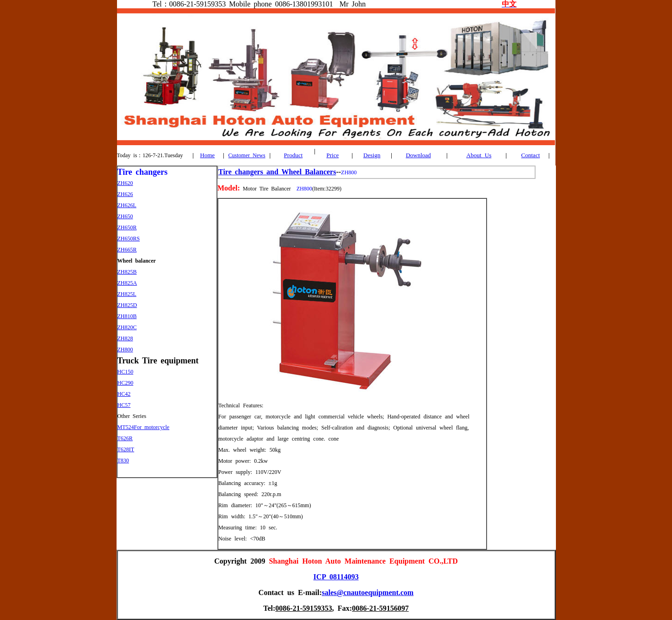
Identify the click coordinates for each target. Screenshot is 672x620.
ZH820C (127, 327)
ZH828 (125, 338)
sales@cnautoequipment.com (368, 592)
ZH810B (127, 316)
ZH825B (127, 272)
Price (333, 155)
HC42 (124, 394)
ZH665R (127, 250)
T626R (125, 438)
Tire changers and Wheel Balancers (277, 172)
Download (418, 155)
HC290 (126, 383)
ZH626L (127, 205)
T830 (123, 460)
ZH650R (127, 227)
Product (293, 155)
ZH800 (125, 350)
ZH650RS (129, 239)
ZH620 (125, 183)
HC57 (124, 405)
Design (372, 155)
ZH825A (127, 283)
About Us (479, 155)
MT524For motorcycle (144, 427)
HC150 (126, 372)
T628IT (126, 449)
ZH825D (127, 305)
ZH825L (127, 294)
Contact (530, 155)
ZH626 (125, 194)
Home (208, 155)
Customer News (247, 155)
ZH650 (125, 216)
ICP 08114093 (336, 577)
